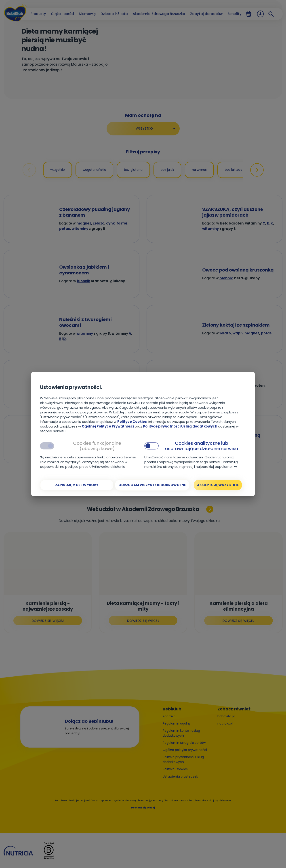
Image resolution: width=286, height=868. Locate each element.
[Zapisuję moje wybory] (77, 485)
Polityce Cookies (132, 422)
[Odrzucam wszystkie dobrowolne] (152, 485)
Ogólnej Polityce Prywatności (108, 426)
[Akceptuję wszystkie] (218, 485)
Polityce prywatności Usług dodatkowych (180, 426)
